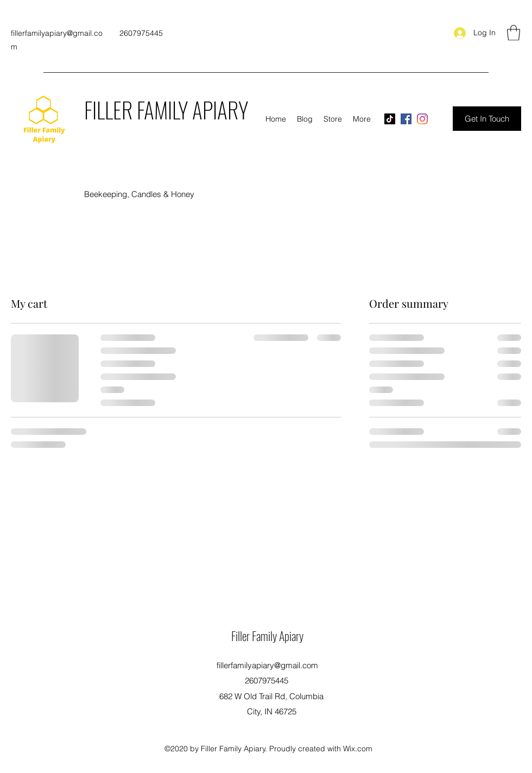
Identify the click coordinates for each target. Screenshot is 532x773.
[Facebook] (406, 119)
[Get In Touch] (487, 119)
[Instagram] (422, 119)
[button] (514, 33)
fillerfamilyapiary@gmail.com (267, 665)
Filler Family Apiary (267, 636)
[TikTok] (390, 119)
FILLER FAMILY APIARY (166, 110)
